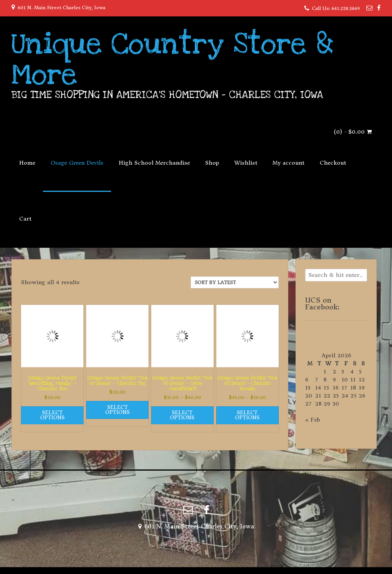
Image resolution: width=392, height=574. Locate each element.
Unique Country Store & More (172, 59)
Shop (212, 163)
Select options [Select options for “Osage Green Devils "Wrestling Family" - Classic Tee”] (52, 415)
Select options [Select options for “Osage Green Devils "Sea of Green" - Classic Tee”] (118, 410)
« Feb (313, 420)
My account (288, 163)
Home (27, 163)
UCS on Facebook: (322, 303)
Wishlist (246, 163)
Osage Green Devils (77, 163)
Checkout (333, 163)
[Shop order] (235, 282)
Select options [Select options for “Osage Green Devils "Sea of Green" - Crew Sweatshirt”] (182, 415)
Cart (25, 219)
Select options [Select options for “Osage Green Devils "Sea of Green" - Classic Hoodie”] (247, 415)
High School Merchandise (154, 163)
